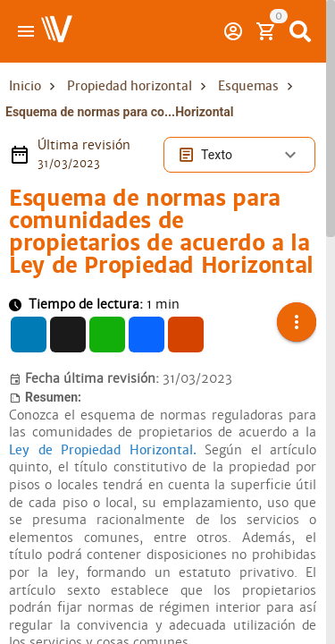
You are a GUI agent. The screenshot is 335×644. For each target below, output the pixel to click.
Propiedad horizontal (130, 86)
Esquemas (248, 86)
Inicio (25, 86)
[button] (297, 312)
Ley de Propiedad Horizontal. (103, 428)
